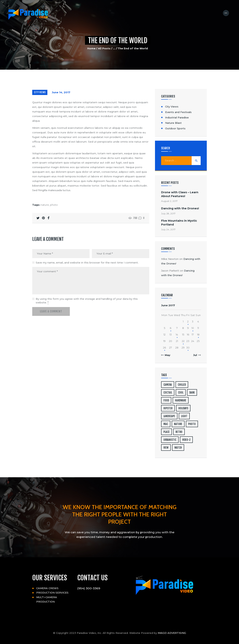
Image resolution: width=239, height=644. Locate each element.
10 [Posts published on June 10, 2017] (193, 328)
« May (166, 355)
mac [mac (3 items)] (166, 424)
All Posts (104, 48)
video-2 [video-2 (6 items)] (186, 440)
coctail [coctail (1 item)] (168, 393)
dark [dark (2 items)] (192, 393)
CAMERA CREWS (47, 588)
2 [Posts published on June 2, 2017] (188, 321)
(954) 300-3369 (89, 588)
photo (54, 205)
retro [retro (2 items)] (179, 432)
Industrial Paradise (177, 117)
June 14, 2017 (61, 92)
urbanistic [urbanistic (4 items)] (170, 440)
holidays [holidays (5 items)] (183, 408)
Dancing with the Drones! (180, 208)
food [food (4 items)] (166, 400)
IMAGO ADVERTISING (172, 633)
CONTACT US (92, 578)
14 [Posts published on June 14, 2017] (177, 334)
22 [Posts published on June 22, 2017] (183, 341)
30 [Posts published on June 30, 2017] (188, 348)
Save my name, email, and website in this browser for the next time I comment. (87, 263)
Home (91, 48)
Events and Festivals (178, 112)
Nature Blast (173, 123)
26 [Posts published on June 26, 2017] (164, 348)
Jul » (196, 355)
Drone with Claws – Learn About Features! (180, 194)
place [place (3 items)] (166, 432)
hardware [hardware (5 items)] (181, 400)
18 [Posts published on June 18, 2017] (198, 334)
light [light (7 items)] (184, 416)
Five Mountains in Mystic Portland (179, 223)
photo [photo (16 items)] (192, 424)
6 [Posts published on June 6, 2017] (171, 328)
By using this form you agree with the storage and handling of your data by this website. (87, 301)
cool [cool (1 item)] (181, 393)
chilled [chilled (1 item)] (182, 385)
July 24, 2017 (168, 229)
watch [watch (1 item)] (178, 448)
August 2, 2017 (169, 201)
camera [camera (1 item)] (168, 385)
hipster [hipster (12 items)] (168, 408)
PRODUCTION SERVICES (52, 593)
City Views (40, 92)
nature (45, 205)
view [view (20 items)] (166, 448)
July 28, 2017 (168, 213)
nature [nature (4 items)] (178, 424)
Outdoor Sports (175, 128)
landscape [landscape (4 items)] (169, 416)
